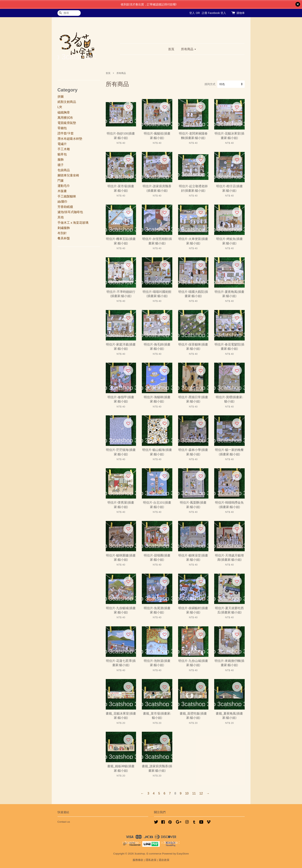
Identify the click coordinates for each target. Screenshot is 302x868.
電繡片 (62, 144)
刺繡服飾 (64, 228)
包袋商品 (64, 170)
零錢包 (62, 128)
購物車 (241, 13)
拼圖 (61, 97)
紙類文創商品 (67, 102)
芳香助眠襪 (65, 207)
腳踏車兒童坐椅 (68, 175)
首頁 (171, 49)
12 (201, 793)
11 (194, 793)
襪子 (61, 165)
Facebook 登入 (217, 13)
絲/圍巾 (63, 202)
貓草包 (62, 154)
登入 (192, 13)
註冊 (205, 13)
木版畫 (62, 191)
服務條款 (138, 860)
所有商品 (189, 49)
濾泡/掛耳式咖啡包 (70, 212)
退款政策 (164, 860)
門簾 (61, 181)
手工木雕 (64, 149)
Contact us (64, 822)
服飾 (61, 160)
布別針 (62, 233)
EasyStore (183, 854)
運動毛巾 (64, 186)
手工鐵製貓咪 (67, 196)
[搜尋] (69, 13)
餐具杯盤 (64, 238)
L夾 (60, 107)
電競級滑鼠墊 (67, 123)
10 (187, 793)
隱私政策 (151, 860)
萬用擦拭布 (65, 118)
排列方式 (210, 84)
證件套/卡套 (66, 133)
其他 (61, 217)
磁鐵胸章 (64, 112)
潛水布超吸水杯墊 (70, 139)
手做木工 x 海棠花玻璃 (73, 223)
